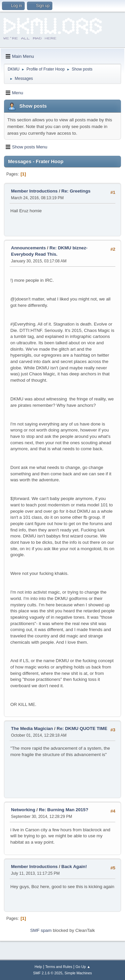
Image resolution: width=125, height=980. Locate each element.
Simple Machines (78, 973)
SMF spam (41, 930)
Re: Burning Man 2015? (64, 810)
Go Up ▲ (83, 967)
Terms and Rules (59, 967)
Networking (23, 810)
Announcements (28, 248)
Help (38, 967)
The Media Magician (32, 728)
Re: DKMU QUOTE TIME (82, 728)
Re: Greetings (76, 191)
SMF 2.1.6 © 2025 (48, 973)
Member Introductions (34, 191)
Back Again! (74, 867)
